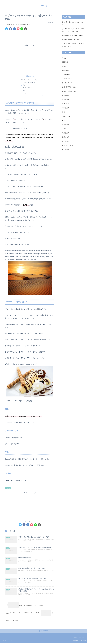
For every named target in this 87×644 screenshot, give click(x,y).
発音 (23, 91)
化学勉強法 (66, 95)
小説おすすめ (66, 116)
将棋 (64, 112)
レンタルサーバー (68, 83)
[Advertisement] (30, 37)
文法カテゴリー (27, 88)
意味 (23, 85)
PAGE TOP (43, 632)
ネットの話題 (66, 74)
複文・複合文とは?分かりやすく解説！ (73, 23)
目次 (27, 76)
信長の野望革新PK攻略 (69, 91)
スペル (24, 94)
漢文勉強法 (66, 133)
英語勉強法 (66, 150)
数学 (64, 120)
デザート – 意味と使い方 (28, 83)
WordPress (66, 70)
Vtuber (64, 66)
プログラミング (67, 79)
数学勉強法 (66, 125)
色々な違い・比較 (68, 145)
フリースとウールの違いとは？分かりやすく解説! (73, 45)
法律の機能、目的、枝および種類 (72, 35)
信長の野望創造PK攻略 (69, 87)
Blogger (65, 58)
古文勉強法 (66, 100)
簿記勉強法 (66, 141)
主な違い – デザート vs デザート (30, 80)
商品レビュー (66, 104)
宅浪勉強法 (66, 108)
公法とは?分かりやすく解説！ (71, 40)
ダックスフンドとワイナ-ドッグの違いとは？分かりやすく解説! (73, 30)
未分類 (8, 489)
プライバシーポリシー (79, 639)
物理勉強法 (66, 137)
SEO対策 (65, 62)
